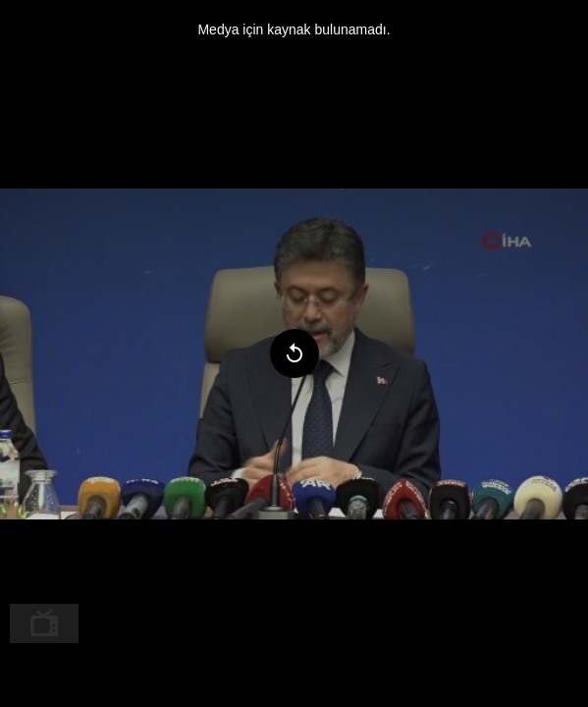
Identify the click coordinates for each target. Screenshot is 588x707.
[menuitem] (44, 624)
